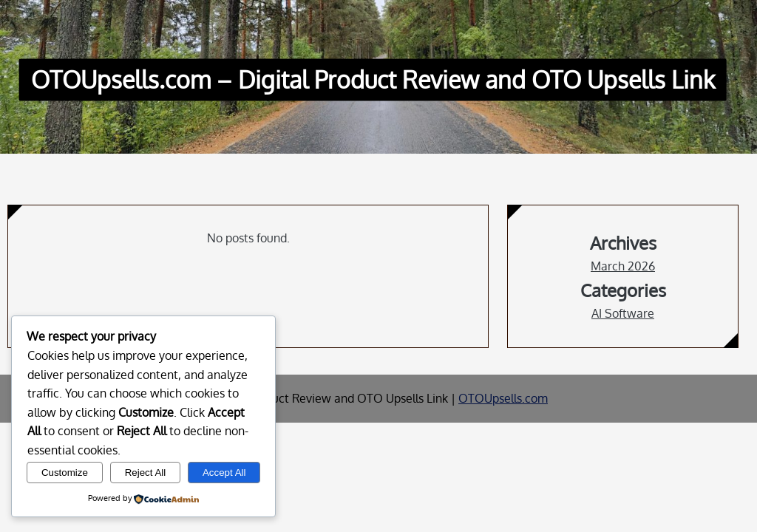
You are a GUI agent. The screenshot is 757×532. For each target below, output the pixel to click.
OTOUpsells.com (503, 398)
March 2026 (623, 266)
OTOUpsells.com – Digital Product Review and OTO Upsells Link (373, 79)
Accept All (224, 473)
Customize (65, 473)
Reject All (146, 473)
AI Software (623, 313)
